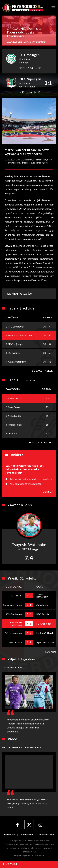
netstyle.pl (39, 855)
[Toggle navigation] (53, 8)
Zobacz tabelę (42, 371)
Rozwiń (50, 652)
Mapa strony (46, 834)
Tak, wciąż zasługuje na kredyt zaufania (31, 479)
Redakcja (9, 834)
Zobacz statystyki (39, 442)
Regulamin (27, 834)
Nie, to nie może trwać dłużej (25, 484)
